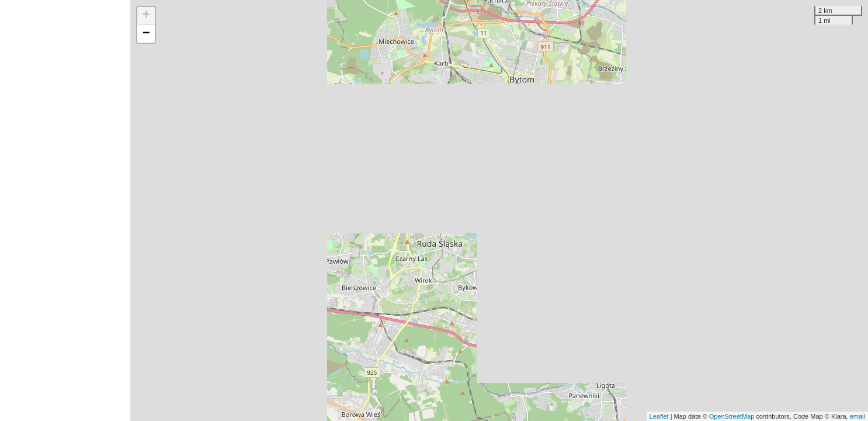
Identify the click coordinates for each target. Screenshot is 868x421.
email (857, 416)
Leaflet (659, 416)
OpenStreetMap (732, 416)
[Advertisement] (65, 210)
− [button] (146, 34)
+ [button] (146, 16)
